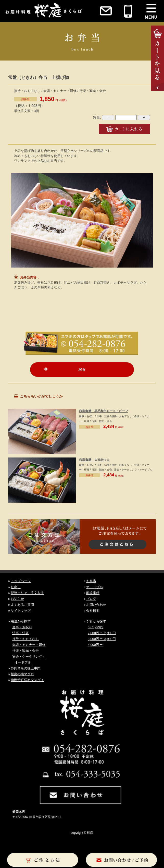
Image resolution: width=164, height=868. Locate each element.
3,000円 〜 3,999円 (102, 639)
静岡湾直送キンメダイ (27, 680)
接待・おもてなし (26, 639)
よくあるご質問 (22, 605)
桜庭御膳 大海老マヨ (94, 460)
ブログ (91, 599)
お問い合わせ (96, 605)
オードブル (94, 587)
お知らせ (17, 599)
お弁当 (25, 99)
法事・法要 (21, 633)
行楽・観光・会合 (26, 651)
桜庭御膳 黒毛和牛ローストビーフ (104, 411)
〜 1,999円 (96, 627)
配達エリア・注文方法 (27, 593)
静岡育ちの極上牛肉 (26, 668)
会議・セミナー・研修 (29, 645)
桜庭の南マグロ (22, 674)
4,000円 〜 (96, 645)
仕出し (16, 587)
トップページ (21, 581)
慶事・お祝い (22, 627)
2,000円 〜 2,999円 (102, 633)
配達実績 (93, 593)
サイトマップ (21, 611)
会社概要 (93, 611)
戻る (82, 369)
